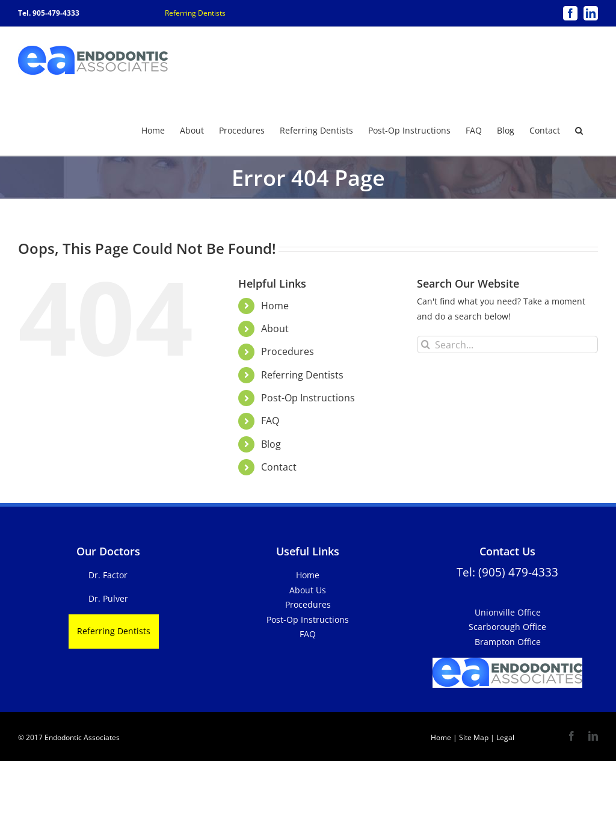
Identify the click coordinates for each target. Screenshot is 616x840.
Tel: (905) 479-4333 (507, 571)
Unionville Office (508, 612)
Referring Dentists (195, 13)
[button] (579, 129)
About (275, 328)
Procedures (288, 351)
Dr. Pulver (108, 598)
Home (275, 305)
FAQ (270, 420)
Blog (271, 443)
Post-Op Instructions (308, 397)
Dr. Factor (108, 574)
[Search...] (507, 344)
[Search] (426, 344)
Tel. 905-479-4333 (49, 13)
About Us (308, 589)
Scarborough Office (507, 626)
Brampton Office (508, 641)
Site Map (474, 737)
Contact (279, 466)
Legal (504, 737)
